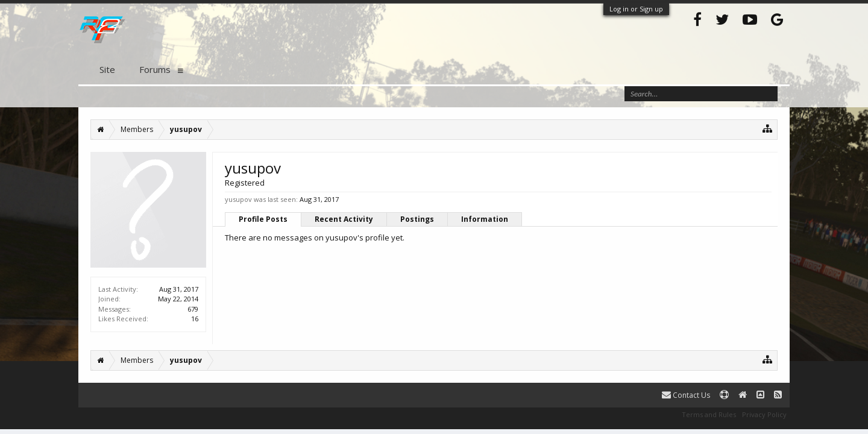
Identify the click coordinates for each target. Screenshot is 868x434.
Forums (155, 69)
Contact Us (686, 395)
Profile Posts (263, 219)
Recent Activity (344, 219)
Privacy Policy (764, 414)
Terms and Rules (709, 414)
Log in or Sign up (636, 9)
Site (107, 69)
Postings (417, 219)
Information (485, 219)
